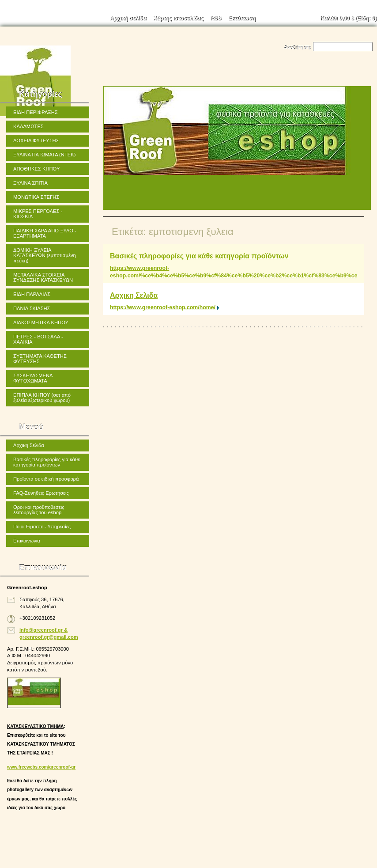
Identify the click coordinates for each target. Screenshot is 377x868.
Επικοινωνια (27, 541)
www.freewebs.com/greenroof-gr (41, 767)
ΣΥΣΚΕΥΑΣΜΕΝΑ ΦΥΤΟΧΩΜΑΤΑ (33, 378)
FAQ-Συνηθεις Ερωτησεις (41, 493)
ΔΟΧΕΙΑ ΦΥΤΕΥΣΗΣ (36, 140)
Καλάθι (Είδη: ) (349, 18)
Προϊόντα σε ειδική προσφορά (46, 479)
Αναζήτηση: (298, 47)
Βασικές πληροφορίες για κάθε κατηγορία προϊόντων (199, 256)
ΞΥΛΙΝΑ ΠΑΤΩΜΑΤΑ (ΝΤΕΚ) (44, 155)
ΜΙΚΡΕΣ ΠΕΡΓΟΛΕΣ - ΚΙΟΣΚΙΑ (38, 214)
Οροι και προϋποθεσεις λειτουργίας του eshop (39, 510)
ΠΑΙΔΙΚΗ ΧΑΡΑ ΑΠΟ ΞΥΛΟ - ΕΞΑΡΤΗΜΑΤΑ (45, 233)
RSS (216, 18)
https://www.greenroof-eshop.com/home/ (163, 307)
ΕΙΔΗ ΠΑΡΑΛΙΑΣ (32, 294)
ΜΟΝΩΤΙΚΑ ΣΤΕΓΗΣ (36, 197)
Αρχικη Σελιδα (134, 295)
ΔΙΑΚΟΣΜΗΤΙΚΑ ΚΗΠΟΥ (41, 322)
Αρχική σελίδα (128, 18)
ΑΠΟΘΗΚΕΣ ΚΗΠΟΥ (36, 169)
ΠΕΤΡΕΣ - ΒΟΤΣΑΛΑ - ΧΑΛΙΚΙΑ (38, 339)
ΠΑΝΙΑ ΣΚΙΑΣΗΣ (32, 308)
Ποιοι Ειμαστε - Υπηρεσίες (42, 527)
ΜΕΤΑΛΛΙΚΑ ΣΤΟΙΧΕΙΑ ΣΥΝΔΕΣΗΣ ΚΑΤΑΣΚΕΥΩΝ (43, 277)
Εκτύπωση (242, 18)
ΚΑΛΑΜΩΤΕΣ (28, 126)
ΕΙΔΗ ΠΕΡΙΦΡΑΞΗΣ (36, 112)
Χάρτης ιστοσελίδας (178, 18)
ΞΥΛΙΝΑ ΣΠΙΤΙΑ (30, 183)
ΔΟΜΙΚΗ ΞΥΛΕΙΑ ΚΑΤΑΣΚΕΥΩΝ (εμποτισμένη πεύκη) (45, 255)
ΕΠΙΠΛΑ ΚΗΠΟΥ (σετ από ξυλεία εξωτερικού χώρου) (42, 398)
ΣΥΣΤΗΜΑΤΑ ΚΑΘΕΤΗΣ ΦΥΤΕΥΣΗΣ (40, 359)
